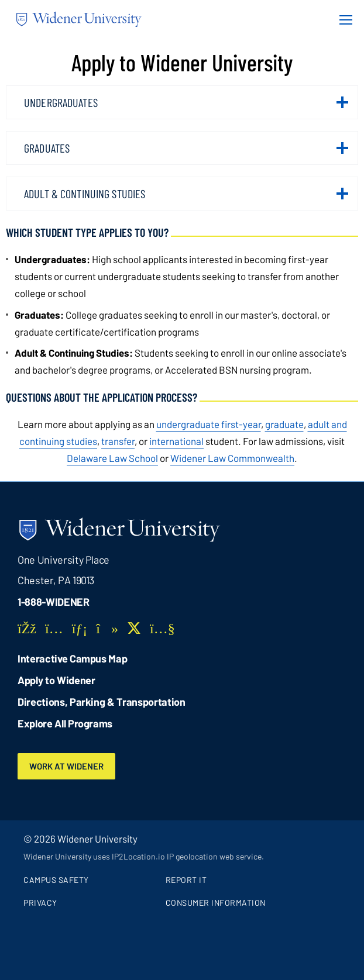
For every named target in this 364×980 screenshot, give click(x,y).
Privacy (40, 903)
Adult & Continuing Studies (186, 198)
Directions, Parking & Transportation (102, 702)
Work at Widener (66, 766)
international (176, 441)
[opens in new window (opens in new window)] (112, 458)
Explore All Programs (65, 723)
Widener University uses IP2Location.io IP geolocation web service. (144, 856)
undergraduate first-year (209, 424)
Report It (186, 880)
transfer (118, 441)
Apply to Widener (56, 680)
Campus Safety (56, 880)
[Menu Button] (342, 19)
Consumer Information (216, 903)
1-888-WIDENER (54, 602)
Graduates (186, 153)
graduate (284, 424)
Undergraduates (186, 107)
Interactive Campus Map (72, 658)
